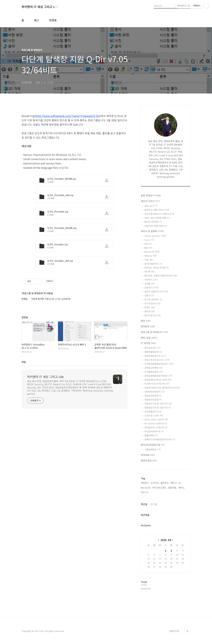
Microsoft (152, 252)
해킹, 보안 (149, 338)
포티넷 (150, 311)
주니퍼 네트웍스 (153, 299)
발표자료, (173, 488)
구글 (149, 260)
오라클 (150, 284)
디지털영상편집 (154, 372)
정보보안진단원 (153, 400)
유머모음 (148, 455)
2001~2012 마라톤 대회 (157, 218)
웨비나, (174, 483)
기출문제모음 (153, 449)
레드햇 (150, 272)
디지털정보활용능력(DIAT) (159, 364)
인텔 (149, 295)
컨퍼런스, (145, 483)
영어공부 (148, 326)
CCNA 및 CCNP (154, 415)
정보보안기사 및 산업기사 (158, 408)
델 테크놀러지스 (153, 264)
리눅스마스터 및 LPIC (157, 360)
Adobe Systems (155, 236)
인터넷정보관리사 (155, 356)
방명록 (53, 20)
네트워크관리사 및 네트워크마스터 (162, 388)
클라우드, (165, 483)
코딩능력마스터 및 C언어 (158, 380)
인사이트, (155, 483)
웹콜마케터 (151, 435)
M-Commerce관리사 (156, 423)
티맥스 (150, 307)
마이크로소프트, (160, 488)
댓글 (24, 362)
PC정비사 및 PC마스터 (157, 384)
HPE (148, 244)
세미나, (182, 488)
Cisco (149, 240)
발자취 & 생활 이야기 (157, 210)
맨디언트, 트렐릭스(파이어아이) (161, 276)
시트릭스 (151, 280)
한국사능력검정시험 (153, 445)
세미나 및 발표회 (152, 231)
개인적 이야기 (150, 201)
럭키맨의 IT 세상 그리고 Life (40, 7)
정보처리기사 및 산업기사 (158, 404)
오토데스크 (152, 288)
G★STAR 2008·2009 (156, 226)
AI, (180, 483)
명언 (146, 321)
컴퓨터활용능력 (154, 352)
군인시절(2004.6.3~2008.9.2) (159, 214)
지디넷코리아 (153, 303)
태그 (37, 20)
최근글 (144, 504)
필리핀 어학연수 (153, 222)
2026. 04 (166, 540)
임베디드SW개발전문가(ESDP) (160, 439)
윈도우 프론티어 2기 (156, 291)
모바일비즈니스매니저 (156, 427)
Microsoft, (146, 488)
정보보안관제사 (153, 396)
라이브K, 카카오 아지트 (157, 268)
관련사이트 (174, 631)
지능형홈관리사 (153, 412)
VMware (150, 256)
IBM (148, 248)
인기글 (154, 504)
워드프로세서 (153, 348)
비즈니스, (145, 492)
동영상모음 (149, 460)
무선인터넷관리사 (154, 431)
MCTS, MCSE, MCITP (156, 419)
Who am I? (151, 206)
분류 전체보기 (151, 195)
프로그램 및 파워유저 (154, 332)
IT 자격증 (148, 343)
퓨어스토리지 (153, 315)
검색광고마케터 (154, 368)
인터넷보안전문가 (155, 392)
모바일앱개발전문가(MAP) (158, 376)
